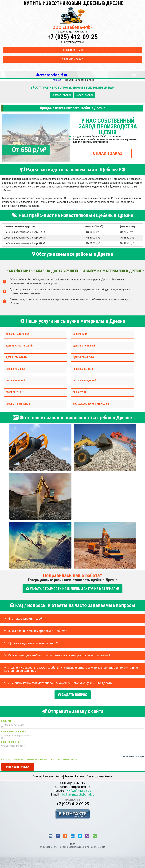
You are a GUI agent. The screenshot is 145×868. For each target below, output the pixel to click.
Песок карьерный (83, 369)
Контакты (80, 773)
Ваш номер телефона (14, 729)
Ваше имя (7, 719)
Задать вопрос (85, 95)
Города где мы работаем (100, 773)
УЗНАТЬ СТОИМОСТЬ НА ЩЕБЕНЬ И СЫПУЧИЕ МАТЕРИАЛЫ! (72, 589)
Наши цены (48, 773)
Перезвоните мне (72, 50)
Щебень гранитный (84, 357)
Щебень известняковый (19, 346)
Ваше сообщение (11, 740)
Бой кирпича (80, 334)
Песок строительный (18, 404)
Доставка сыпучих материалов (91, 404)
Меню (134, 74)
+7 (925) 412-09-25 (73, 37)
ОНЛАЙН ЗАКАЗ (108, 153)
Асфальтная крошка (17, 334)
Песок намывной (15, 381)
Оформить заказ (72, 59)
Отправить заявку (18, 764)
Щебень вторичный (84, 346)
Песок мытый (13, 392)
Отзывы (69, 773)
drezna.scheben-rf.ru (52, 75)
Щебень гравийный (16, 357)
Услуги (59, 773)
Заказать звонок (62, 95)
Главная (37, 773)
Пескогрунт (79, 392)
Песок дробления (16, 369)
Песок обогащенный (84, 381)
